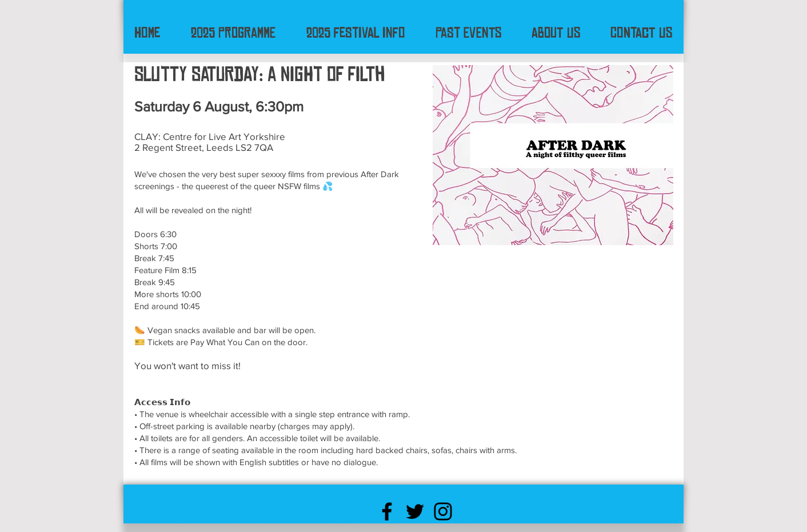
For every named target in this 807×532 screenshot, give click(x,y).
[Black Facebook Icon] (387, 511)
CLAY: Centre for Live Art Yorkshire (210, 136)
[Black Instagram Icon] (443, 511)
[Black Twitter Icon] (415, 511)
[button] (355, 33)
